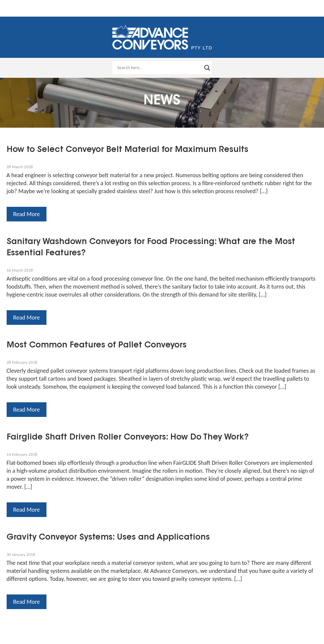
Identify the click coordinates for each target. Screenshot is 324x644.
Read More (27, 214)
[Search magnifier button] (207, 68)
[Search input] (159, 68)
